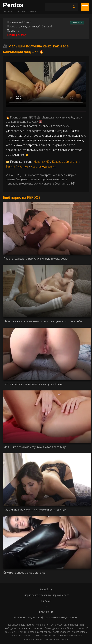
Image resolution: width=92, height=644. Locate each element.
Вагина (10, 167)
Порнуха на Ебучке (19, 22)
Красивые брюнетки (65, 162)
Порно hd (13, 31)
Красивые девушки (43, 167)
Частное (23, 167)
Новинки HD (42, 162)
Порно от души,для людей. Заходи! (29, 26)
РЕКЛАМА (77, 23)
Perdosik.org (46, 590)
